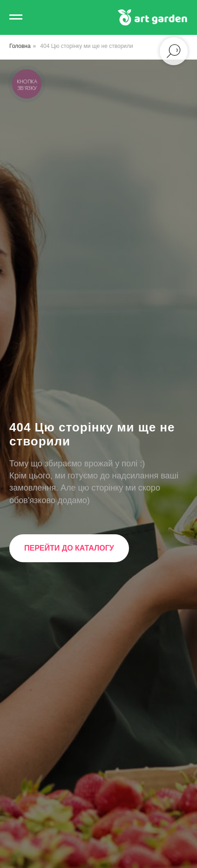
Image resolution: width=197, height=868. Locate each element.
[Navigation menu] (16, 17)
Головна (20, 46)
